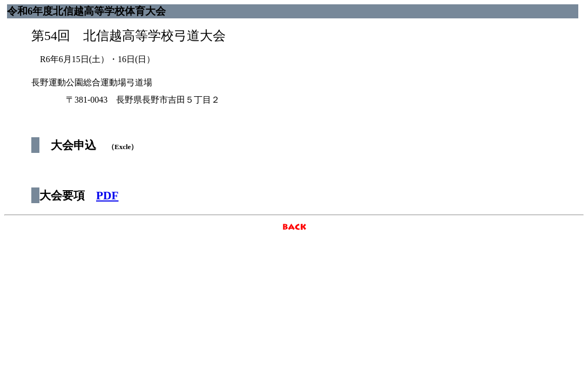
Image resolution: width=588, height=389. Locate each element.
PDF (107, 196)
